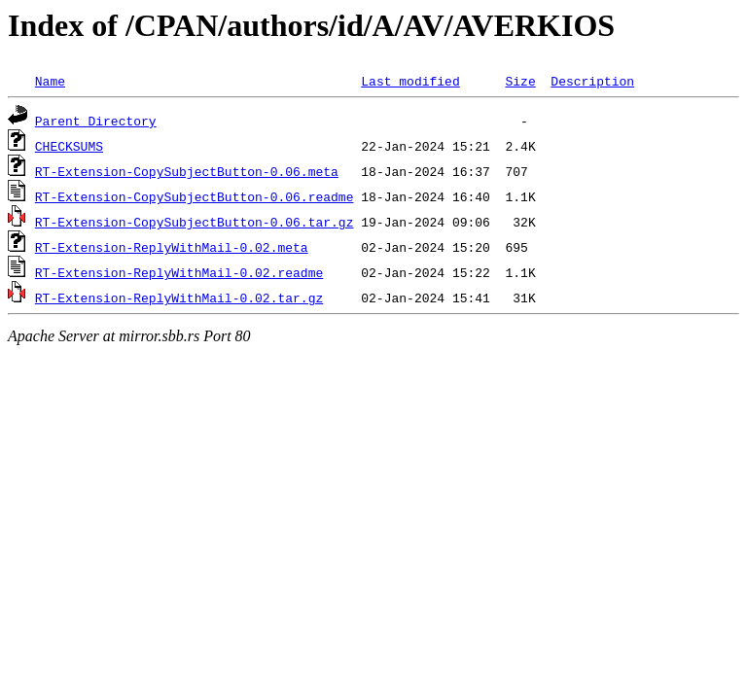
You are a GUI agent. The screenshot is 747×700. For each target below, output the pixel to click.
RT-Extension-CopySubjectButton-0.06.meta (187, 171)
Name (50, 81)
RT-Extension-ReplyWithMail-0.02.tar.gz (179, 297)
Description (592, 81)
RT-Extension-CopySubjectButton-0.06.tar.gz (195, 222)
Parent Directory (96, 121)
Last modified (410, 81)
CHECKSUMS (69, 146)
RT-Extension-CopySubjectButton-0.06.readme (195, 196)
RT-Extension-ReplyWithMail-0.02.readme (179, 272)
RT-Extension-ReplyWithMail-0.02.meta (172, 247)
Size (520, 81)
